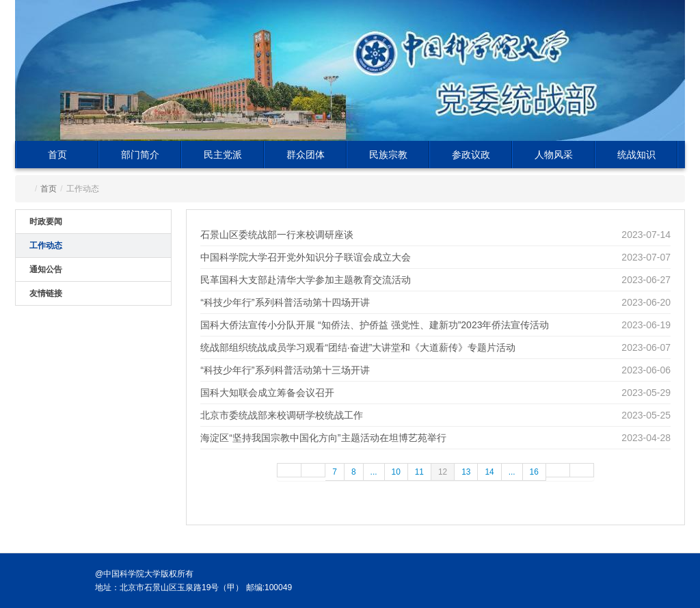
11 (419, 472)
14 (489, 472)
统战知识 (636, 155)
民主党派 (223, 155)
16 (534, 472)
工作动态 (46, 246)
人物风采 (554, 155)
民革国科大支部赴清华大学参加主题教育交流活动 (306, 280)
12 (443, 472)
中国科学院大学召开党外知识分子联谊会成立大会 (306, 257)
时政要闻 (46, 222)
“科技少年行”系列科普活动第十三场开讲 (285, 370)
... (374, 472)
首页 (57, 155)
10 (396, 472)
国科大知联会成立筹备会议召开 (267, 393)
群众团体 (306, 155)
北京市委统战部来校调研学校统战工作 (282, 415)
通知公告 (46, 269)
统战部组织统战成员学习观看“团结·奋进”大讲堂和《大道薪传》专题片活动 (358, 347)
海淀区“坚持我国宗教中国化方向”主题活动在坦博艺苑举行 (323, 438)
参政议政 (471, 155)
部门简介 (140, 155)
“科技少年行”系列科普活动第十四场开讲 (285, 302)
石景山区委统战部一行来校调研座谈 (277, 235)
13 (466, 472)
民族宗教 (388, 155)
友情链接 (46, 293)
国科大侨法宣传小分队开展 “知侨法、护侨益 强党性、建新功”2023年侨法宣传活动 (375, 325)
